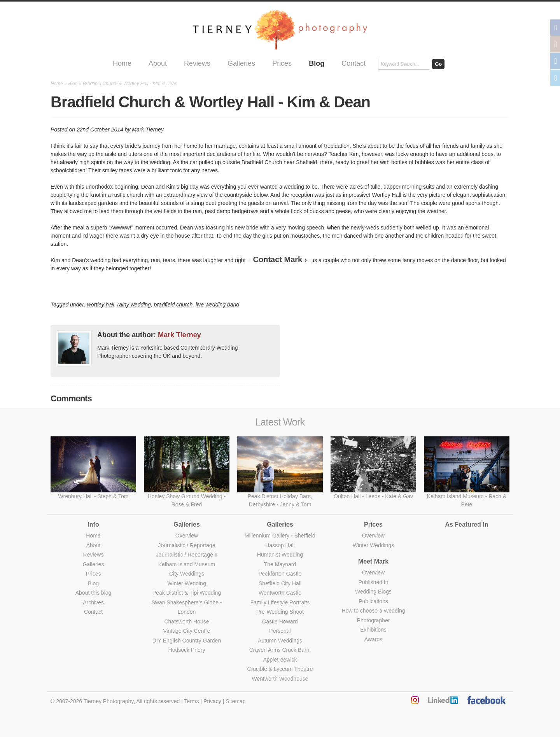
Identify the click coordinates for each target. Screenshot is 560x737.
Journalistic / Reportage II (187, 555)
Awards (373, 639)
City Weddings (187, 574)
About (158, 63)
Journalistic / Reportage (186, 545)
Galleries (241, 63)
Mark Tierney (179, 335)
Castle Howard (280, 621)
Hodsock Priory (187, 650)
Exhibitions (373, 630)
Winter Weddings (373, 545)
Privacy (212, 701)
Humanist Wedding (280, 555)
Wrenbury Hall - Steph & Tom (94, 496)
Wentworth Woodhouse (280, 679)
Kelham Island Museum (187, 564)
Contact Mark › (280, 259)
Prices (282, 63)
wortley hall (101, 305)
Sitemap (235, 701)
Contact (353, 63)
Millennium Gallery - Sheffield (280, 536)
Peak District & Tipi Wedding (187, 593)
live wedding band (217, 305)
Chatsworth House (186, 621)
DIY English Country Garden (187, 641)
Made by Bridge (280, 725)
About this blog (94, 593)
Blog (317, 63)
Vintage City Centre (186, 631)
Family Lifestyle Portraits (280, 602)
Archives (93, 602)
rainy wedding (134, 305)
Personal (280, 631)
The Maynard (280, 564)
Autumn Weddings (280, 641)
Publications (373, 601)
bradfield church (173, 305)
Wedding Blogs (373, 592)
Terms (191, 701)
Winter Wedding (186, 583)
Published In (373, 582)
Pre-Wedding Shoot (280, 612)
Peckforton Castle (280, 574)
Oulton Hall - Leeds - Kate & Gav (373, 496)
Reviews (197, 63)
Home (122, 63)
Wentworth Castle (280, 593)
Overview (187, 536)
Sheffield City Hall (280, 583)
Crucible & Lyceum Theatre (280, 669)
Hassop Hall (280, 545)
